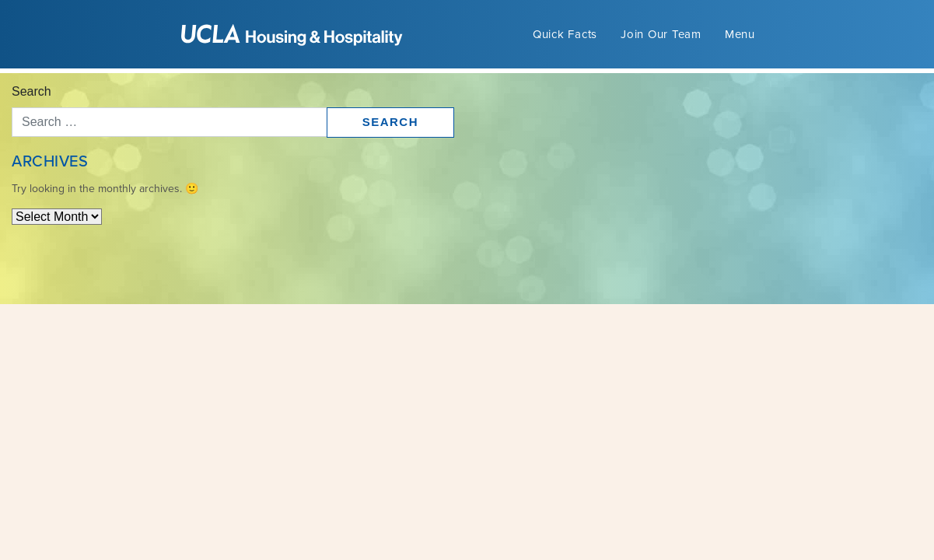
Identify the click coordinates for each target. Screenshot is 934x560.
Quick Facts (565, 34)
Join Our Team (661, 34)
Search (31, 91)
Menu (740, 34)
